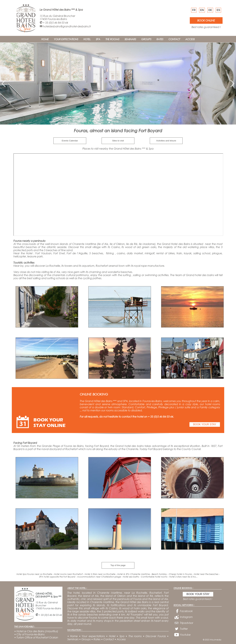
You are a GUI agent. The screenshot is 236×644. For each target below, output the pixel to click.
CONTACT (174, 39)
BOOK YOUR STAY (205, 424)
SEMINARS (130, 39)
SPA (98, 39)
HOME (45, 39)
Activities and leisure (166, 141)
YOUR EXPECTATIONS (66, 39)
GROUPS (146, 39)
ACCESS (190, 39)
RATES (160, 39)
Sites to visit (118, 141)
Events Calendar (70, 141)
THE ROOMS (112, 39)
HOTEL (87, 39)
